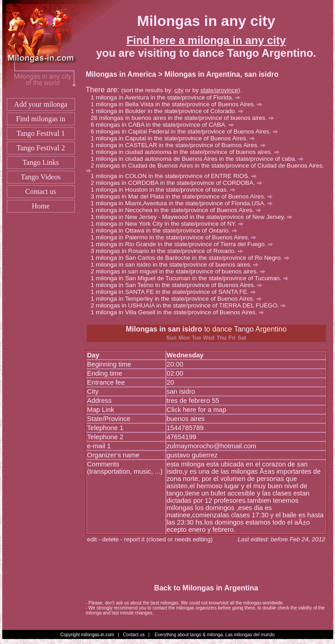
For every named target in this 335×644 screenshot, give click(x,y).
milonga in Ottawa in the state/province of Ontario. (167, 230)
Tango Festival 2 (40, 148)
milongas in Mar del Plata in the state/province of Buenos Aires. (184, 196)
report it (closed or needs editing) (168, 539)
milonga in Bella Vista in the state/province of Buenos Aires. (179, 104)
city (179, 90)
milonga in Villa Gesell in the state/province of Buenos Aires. (180, 312)
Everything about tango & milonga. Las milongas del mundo (215, 635)
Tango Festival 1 (40, 133)
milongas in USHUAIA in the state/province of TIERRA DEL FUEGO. (191, 305)
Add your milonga (41, 104)
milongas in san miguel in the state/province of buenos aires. (181, 271)
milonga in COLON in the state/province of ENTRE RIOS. (176, 176)
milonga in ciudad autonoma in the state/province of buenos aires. (188, 152)
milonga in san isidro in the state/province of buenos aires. (177, 265)
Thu (221, 338)
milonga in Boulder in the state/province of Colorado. (170, 111)
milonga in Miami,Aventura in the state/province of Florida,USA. (185, 203)
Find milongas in (40, 119)
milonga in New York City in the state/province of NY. (170, 224)
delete (110, 539)
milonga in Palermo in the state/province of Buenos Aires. (176, 237)
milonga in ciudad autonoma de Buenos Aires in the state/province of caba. (200, 159)
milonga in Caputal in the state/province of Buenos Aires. (175, 138)
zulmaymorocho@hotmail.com (212, 446)
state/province (219, 90)
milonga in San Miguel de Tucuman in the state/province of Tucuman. (192, 278)
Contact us (41, 191)
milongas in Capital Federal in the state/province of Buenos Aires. (187, 131)
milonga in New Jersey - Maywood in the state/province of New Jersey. (194, 217)
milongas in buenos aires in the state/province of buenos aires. (187, 118)
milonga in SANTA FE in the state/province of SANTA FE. (176, 292)
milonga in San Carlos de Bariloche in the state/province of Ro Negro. (193, 258)
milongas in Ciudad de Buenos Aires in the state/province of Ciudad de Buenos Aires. (205, 167)
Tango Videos (41, 177)
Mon (184, 338)
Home (41, 206)
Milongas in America (121, 74)
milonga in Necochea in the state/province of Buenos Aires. (179, 210)
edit (92, 539)
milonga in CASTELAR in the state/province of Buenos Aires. (181, 145)
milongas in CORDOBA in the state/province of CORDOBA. (179, 183)
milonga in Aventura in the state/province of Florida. (168, 97)
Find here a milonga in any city (206, 40)
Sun (172, 338)
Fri (232, 338)
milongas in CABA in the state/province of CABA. (165, 125)
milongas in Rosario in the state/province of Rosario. (170, 251)
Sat (242, 338)
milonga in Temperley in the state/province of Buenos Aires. (179, 299)
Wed (209, 338)
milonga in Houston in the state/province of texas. (166, 190)
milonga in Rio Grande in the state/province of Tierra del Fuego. (185, 244)
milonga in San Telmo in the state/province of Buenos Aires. (179, 285)
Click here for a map (197, 410)
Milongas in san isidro (164, 329)
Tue (196, 338)
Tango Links (40, 162)
